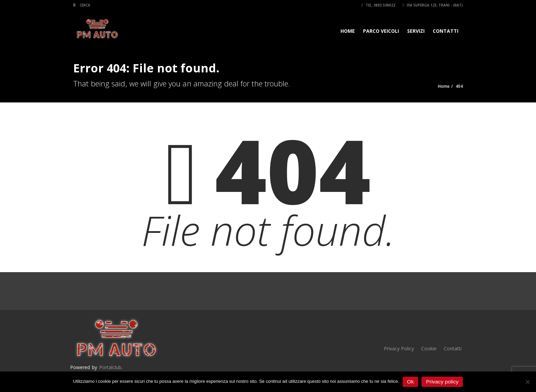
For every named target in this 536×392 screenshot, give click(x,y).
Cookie (429, 348)
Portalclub (110, 367)
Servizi (416, 31)
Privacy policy (442, 382)
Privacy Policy (399, 348)
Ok (411, 382)
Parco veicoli (381, 31)
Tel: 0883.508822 (378, 5)
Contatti (446, 31)
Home (348, 31)
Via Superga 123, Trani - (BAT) (433, 5)
